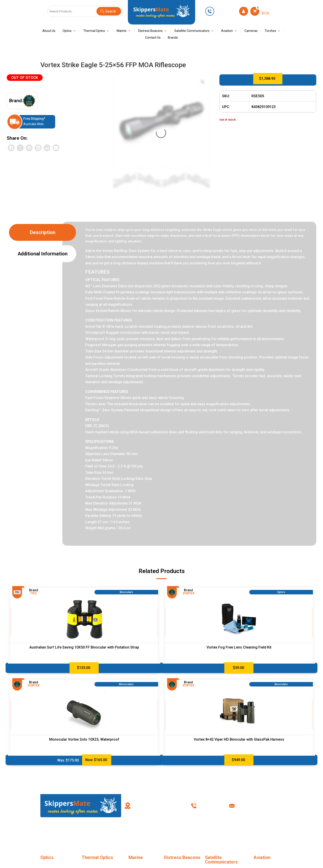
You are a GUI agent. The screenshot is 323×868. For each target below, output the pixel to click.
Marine (122, 31)
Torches (270, 31)
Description (43, 232)
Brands (173, 38)
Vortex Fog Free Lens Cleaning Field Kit (239, 647)
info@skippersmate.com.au (261, 806)
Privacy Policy (231, 833)
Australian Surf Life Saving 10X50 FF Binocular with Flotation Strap (84, 647)
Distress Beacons (150, 31)
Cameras (251, 31)
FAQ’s (127, 833)
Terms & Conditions (196, 833)
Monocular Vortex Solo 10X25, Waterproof (84, 739)
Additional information (43, 254)
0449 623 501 (226, 11)
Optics (67, 31)
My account (162, 833)
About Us (49, 31)
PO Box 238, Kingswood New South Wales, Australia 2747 (158, 806)
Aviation (227, 31)
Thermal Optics (94, 31)
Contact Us (153, 38)
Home (58, 833)
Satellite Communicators (192, 31)
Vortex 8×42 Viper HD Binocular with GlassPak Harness (239, 739)
